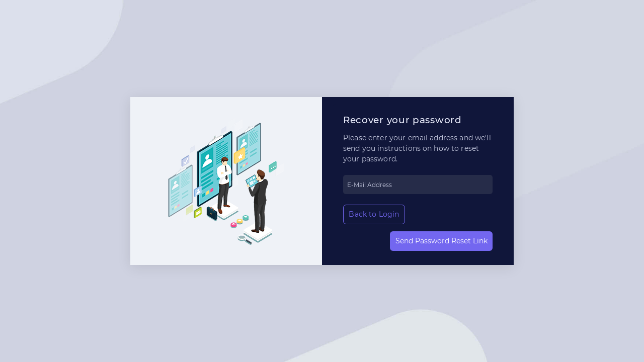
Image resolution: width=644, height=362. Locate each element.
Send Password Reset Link (441, 241)
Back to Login (374, 214)
